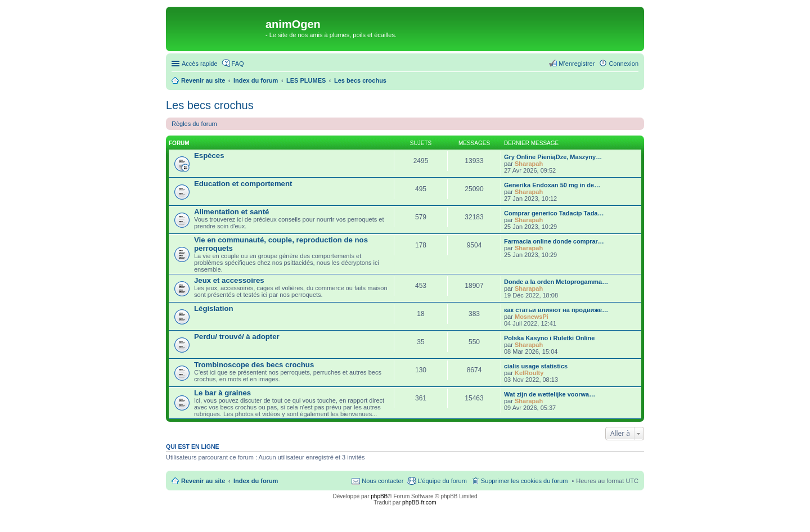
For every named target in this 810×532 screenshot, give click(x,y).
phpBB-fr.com (419, 502)
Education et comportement (243, 184)
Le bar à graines (222, 393)
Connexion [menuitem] (624, 64)
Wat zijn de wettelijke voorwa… (550, 394)
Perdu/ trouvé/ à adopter (237, 337)
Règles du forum (194, 124)
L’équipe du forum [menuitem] (442, 481)
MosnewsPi (532, 317)
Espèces (209, 155)
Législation (214, 308)
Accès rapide (200, 64)
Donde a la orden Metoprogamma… (556, 282)
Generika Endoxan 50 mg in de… (552, 185)
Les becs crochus (210, 105)
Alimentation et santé (231, 212)
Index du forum (256, 481)
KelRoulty (529, 373)
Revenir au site (203, 481)
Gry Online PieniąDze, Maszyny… (553, 157)
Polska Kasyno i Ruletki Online (549, 338)
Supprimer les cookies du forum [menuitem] (525, 481)
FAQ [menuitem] (238, 64)
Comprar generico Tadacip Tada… (554, 213)
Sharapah (529, 164)
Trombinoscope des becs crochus (254, 365)
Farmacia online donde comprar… (554, 241)
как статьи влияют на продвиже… (556, 310)
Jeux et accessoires (229, 280)
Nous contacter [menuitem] (382, 481)
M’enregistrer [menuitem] (577, 64)
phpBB (379, 496)
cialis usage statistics (536, 366)
